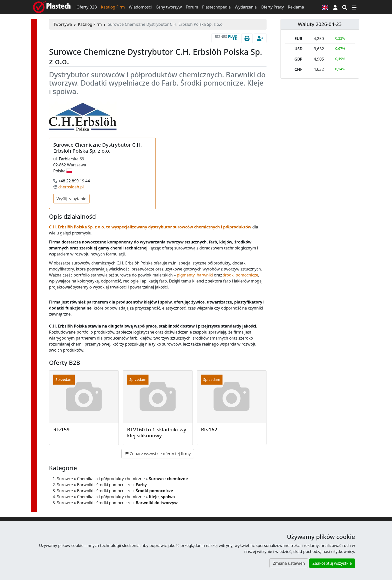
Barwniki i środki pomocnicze (104, 485)
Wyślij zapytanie (71, 199)
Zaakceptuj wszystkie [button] (332, 563)
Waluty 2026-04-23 (320, 24)
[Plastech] (52, 7)
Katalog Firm (113, 7)
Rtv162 (209, 429)
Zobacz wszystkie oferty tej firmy (158, 454)
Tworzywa (63, 24)
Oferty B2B (87, 7)
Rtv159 (61, 429)
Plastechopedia (216, 7)
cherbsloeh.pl (71, 187)
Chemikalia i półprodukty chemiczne (111, 479)
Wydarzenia (246, 7)
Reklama (296, 7)
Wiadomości (140, 7)
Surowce (65, 479)
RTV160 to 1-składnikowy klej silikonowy (156, 432)
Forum (192, 7)
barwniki (205, 275)
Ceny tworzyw (169, 7)
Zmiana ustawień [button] (289, 563)
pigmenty (186, 275)
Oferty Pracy (272, 7)
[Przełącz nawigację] (354, 7)
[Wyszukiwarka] (345, 7)
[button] (335, 7)
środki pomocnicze (240, 275)
